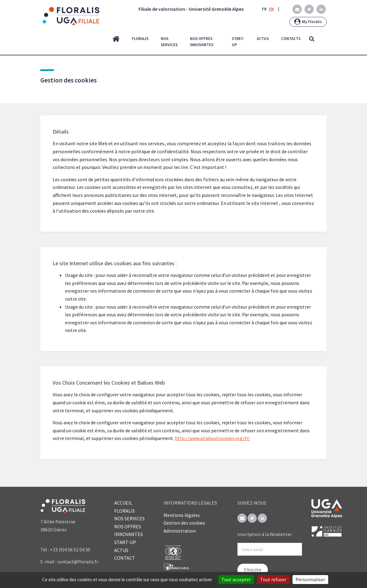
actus (263, 39)
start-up (238, 42)
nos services (169, 42)
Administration (180, 531)
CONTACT (125, 558)
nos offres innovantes (202, 42)
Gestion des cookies (184, 523)
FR (264, 9)
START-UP (125, 542)
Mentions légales (182, 515)
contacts (291, 39)
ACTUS (121, 550)
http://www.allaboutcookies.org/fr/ (212, 438)
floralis (140, 39)
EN (272, 9)
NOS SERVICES (129, 518)
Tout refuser (273, 579)
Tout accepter (236, 579)
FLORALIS (125, 511)
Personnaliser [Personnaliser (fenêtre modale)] (310, 579)
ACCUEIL (123, 503)
